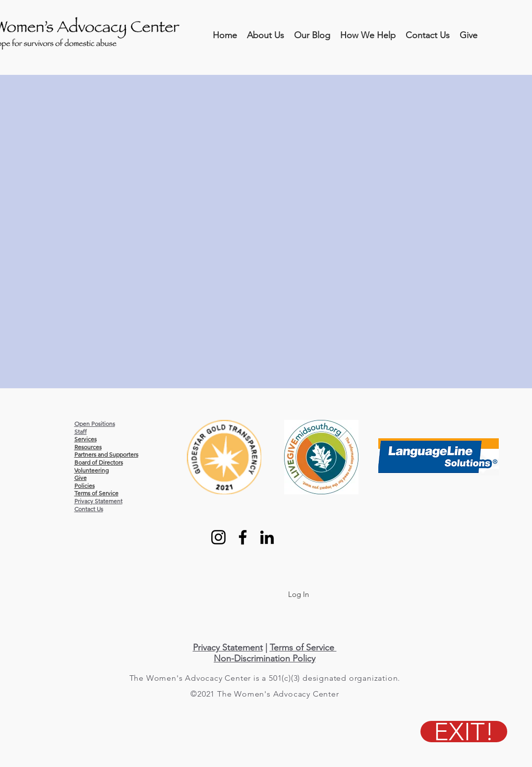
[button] (266, 35)
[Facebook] (243, 537)
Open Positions (95, 424)
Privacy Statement (98, 501)
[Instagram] (218, 537)
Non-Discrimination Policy (265, 658)
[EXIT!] (464, 732)
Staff (81, 432)
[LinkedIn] (267, 537)
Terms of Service (303, 648)
